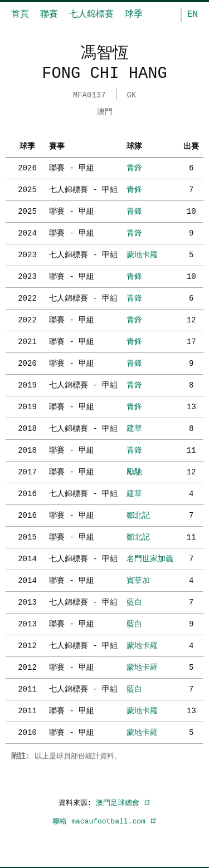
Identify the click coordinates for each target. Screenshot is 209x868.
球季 (134, 14)
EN (193, 14)
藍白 (134, 601)
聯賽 (49, 14)
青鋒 (134, 167)
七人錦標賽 (91, 14)
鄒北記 (138, 514)
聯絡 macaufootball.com (104, 820)
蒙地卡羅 (142, 254)
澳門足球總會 (123, 802)
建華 (134, 427)
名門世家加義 (150, 558)
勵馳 (134, 471)
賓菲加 (138, 579)
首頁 (20, 14)
